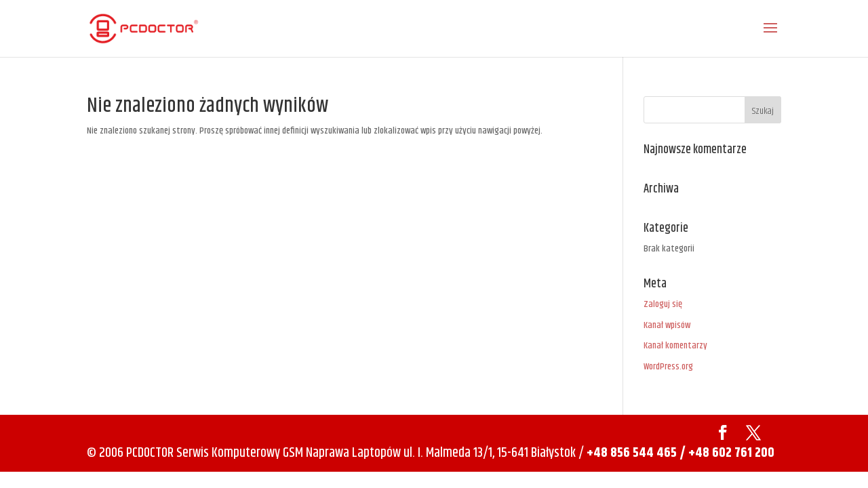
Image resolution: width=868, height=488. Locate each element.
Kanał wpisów (667, 325)
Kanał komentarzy (675, 346)
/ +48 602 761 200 (727, 453)
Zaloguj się (663, 304)
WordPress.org (668, 367)
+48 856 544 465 (632, 453)
